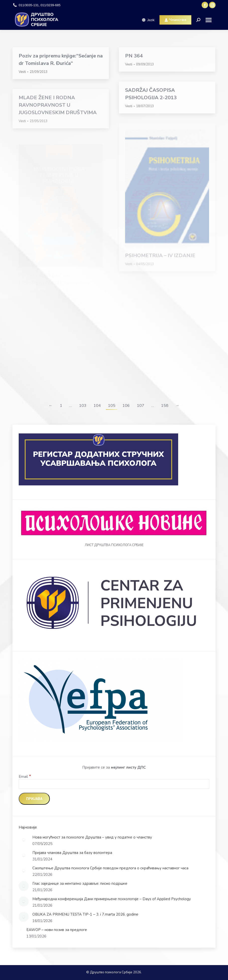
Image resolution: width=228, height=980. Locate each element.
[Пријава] (34, 799)
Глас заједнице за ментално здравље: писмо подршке (80, 884)
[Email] (114, 784)
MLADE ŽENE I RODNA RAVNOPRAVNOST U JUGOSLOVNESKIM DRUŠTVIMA (58, 105)
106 (126, 406)
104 (97, 406)
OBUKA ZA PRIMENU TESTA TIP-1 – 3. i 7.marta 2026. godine (85, 914)
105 (112, 406)
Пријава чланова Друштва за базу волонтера (72, 853)
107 (141, 406)
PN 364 (134, 56)
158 (165, 406)
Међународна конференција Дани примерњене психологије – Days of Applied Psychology (112, 899)
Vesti (22, 72)
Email (25, 777)
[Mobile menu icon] (210, 20)
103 (83, 406)
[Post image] (24, 840)
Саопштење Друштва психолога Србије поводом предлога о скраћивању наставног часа (110, 868)
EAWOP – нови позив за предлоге (57, 930)
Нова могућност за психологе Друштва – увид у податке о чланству (92, 837)
